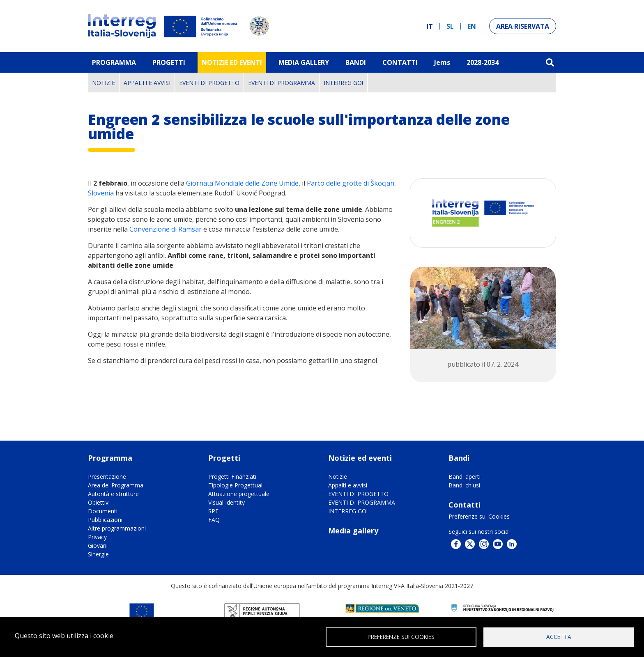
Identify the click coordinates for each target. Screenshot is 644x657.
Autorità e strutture (113, 494)
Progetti (169, 62)
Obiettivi (99, 502)
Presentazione (107, 477)
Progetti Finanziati (232, 477)
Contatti (400, 62)
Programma (114, 62)
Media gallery (353, 531)
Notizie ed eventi (232, 62)
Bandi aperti (465, 477)
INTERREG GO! (343, 83)
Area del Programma (116, 485)
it (430, 26)
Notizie (103, 83)
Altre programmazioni (117, 528)
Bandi (356, 62)
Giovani (98, 546)
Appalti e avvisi (147, 83)
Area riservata (523, 26)
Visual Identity (227, 502)
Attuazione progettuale (239, 494)
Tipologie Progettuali (236, 485)
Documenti (103, 511)
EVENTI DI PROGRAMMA (282, 83)
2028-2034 (483, 62)
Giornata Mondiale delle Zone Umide (242, 183)
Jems (442, 62)
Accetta (559, 637)
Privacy (97, 537)
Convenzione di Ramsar (166, 229)
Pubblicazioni (105, 520)
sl (450, 26)
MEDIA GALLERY (304, 62)
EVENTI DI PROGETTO (209, 83)
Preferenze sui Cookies (479, 516)
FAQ (214, 520)
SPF (213, 511)
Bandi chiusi (464, 485)
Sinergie (98, 554)
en (472, 26)
